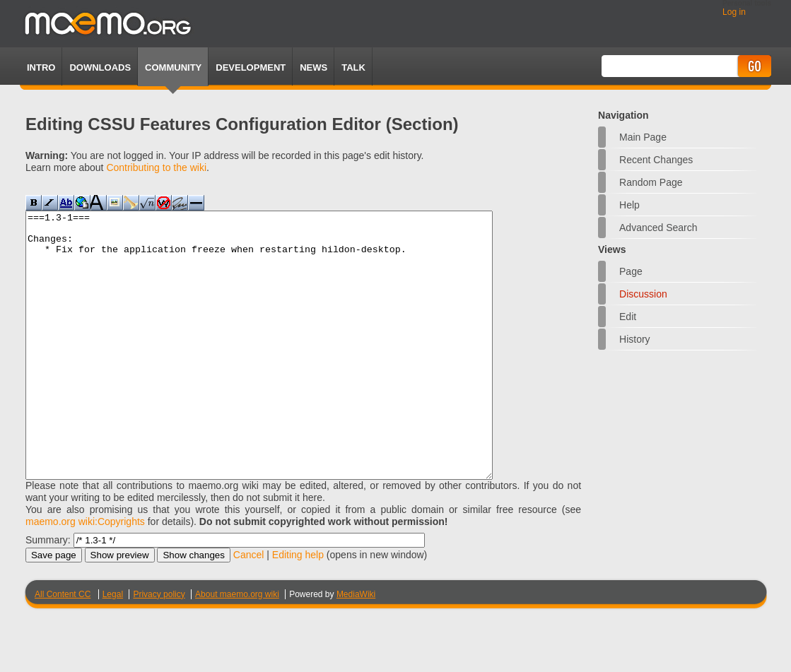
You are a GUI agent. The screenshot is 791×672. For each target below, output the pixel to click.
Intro (41, 67)
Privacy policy (159, 647)
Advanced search (658, 228)
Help (629, 205)
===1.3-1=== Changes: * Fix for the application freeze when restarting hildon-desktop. (287, 372)
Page (631, 271)
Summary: (48, 593)
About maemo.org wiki (237, 647)
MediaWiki (356, 647)
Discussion (643, 294)
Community (173, 67)
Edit (628, 317)
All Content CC (63, 647)
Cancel (249, 608)
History (635, 339)
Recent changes (656, 160)
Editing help (298, 608)
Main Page (643, 137)
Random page (651, 182)
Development (251, 67)
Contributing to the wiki (156, 167)
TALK (353, 67)
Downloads (100, 67)
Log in (734, 12)
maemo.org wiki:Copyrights (85, 574)
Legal (113, 647)
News (314, 67)
